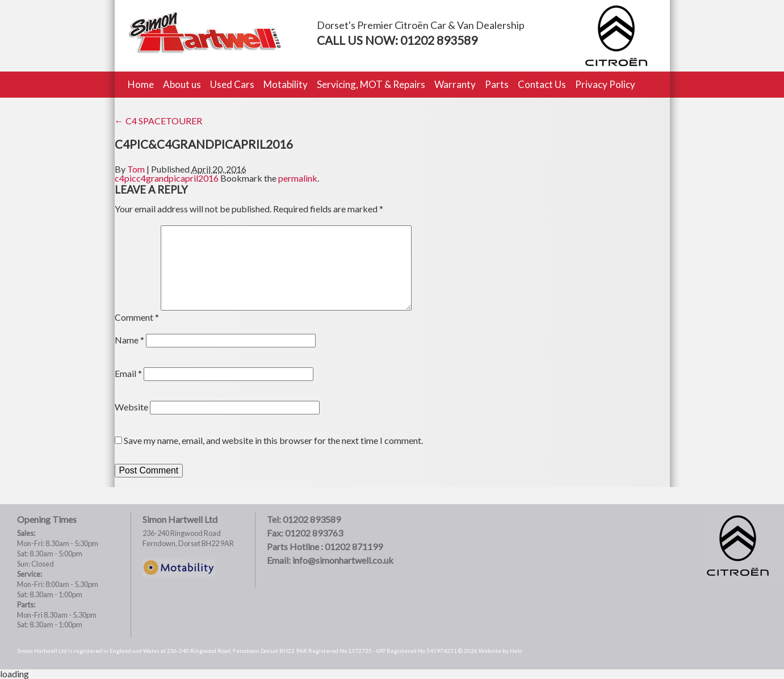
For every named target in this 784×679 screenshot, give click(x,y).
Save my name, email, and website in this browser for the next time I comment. (273, 440)
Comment (137, 317)
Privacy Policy (605, 84)
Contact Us (542, 84)
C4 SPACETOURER (158, 121)
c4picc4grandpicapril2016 (167, 178)
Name (129, 340)
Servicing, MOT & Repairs (371, 84)
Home (141, 84)
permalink (298, 178)
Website (131, 407)
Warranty (455, 84)
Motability (286, 84)
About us (182, 84)
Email (128, 373)
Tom (136, 169)
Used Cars (232, 84)
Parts (497, 84)
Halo (516, 651)
